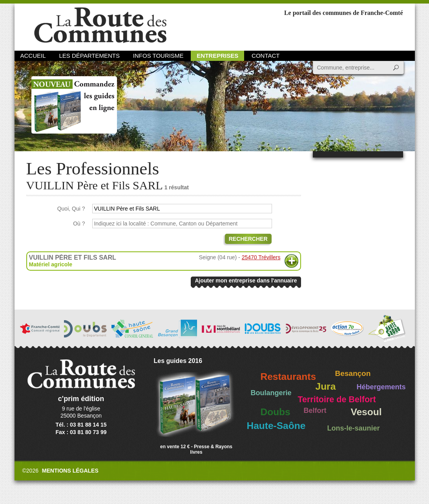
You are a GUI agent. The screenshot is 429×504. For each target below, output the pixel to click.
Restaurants (288, 377)
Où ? (79, 224)
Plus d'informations (291, 261)
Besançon (353, 373)
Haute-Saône (276, 426)
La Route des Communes (100, 25)
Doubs (276, 412)
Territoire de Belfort (337, 400)
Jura (326, 386)
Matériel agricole (51, 264)
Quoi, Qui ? (71, 209)
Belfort (315, 411)
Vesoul (366, 412)
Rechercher (248, 239)
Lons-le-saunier (354, 428)
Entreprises (217, 56)
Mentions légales (70, 471)
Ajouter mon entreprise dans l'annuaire (246, 280)
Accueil (33, 56)
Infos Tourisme (158, 56)
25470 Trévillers (261, 257)
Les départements (89, 56)
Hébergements (381, 387)
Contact (266, 56)
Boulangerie (271, 393)
